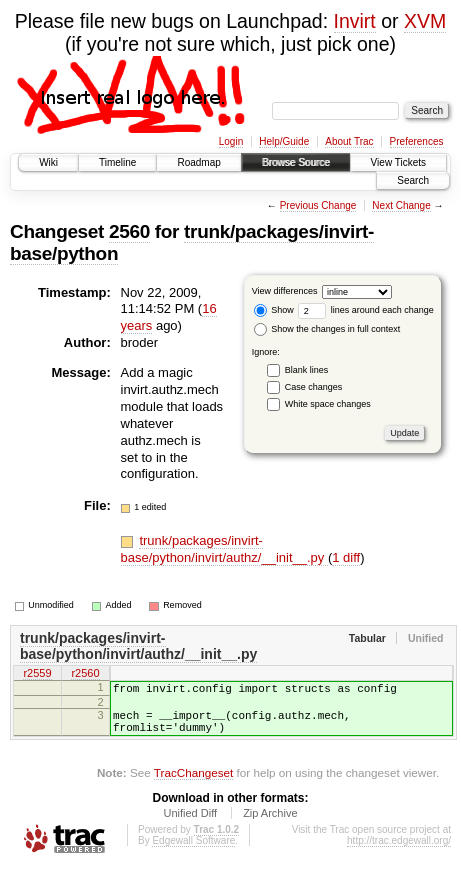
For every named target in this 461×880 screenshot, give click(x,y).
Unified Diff (190, 825)
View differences (285, 291)
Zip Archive (270, 825)
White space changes (328, 404)
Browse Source (296, 162)
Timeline (117, 162)
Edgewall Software (193, 852)
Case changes (314, 387)
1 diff (346, 557)
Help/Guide (284, 141)
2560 (129, 231)
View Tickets (398, 162)
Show (274, 310)
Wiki (48, 162)
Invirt (355, 21)
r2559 (37, 675)
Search (413, 180)
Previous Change (318, 205)
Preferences (417, 141)
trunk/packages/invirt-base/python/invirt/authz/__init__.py (224, 549)
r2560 (85, 675)
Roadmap (198, 162)
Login (231, 141)
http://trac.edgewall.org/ (399, 852)
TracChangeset (193, 784)
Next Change (401, 205)
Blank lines (307, 370)
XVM (425, 21)
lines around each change (366, 310)
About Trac (349, 141)
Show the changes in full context (327, 329)
